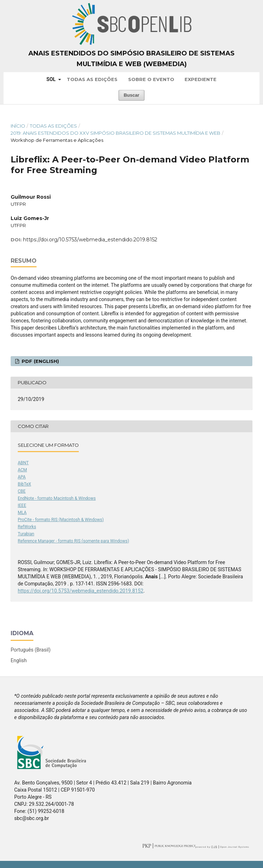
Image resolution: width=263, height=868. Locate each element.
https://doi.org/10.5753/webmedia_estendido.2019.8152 (90, 240)
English (19, 660)
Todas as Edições (92, 79)
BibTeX (24, 484)
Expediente (201, 79)
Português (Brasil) (31, 650)
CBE (22, 491)
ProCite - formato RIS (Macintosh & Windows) (61, 520)
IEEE (22, 505)
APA (22, 477)
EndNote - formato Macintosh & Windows (57, 498)
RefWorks (27, 527)
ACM (22, 470)
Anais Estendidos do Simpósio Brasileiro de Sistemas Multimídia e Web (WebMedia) (131, 59)
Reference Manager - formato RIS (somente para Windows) (73, 541)
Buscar (131, 95)
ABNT (23, 463)
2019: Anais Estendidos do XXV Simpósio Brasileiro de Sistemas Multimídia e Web (116, 133)
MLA (22, 513)
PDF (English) (40, 361)
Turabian (26, 534)
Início (18, 126)
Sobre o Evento (151, 79)
